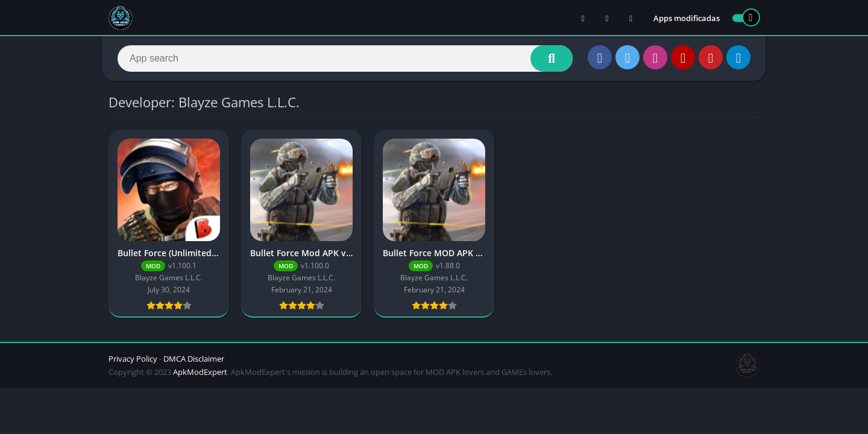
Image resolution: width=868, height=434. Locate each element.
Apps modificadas (687, 18)
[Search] (345, 58)
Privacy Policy (133, 359)
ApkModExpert (200, 372)
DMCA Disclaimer (194, 359)
